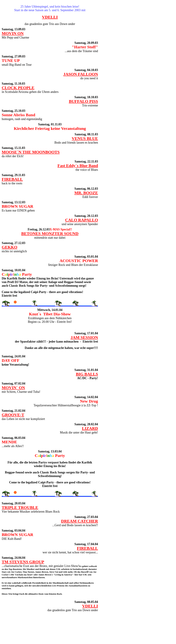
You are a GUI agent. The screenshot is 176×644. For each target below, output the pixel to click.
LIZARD (90, 428)
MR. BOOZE (86, 193)
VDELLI (50, 17)
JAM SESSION (84, 337)
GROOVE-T (13, 415)
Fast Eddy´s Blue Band (78, 166)
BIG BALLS (87, 374)
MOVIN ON (13, 33)
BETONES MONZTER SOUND (50, 234)
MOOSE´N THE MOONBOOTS (31, 152)
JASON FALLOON (81, 74)
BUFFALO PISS (83, 101)
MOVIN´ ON (13, 388)
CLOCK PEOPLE (18, 88)
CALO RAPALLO (82, 220)
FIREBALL (12, 179)
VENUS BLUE (85, 138)
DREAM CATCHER (79, 521)
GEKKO (10, 247)
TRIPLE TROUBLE (20, 507)
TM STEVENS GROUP (23, 562)
